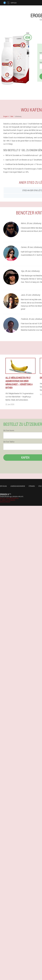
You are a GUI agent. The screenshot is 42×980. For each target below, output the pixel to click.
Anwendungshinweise (18, 486)
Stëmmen (32, 486)
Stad (40, 486)
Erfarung (3, 486)
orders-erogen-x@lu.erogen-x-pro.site (12, 497)
